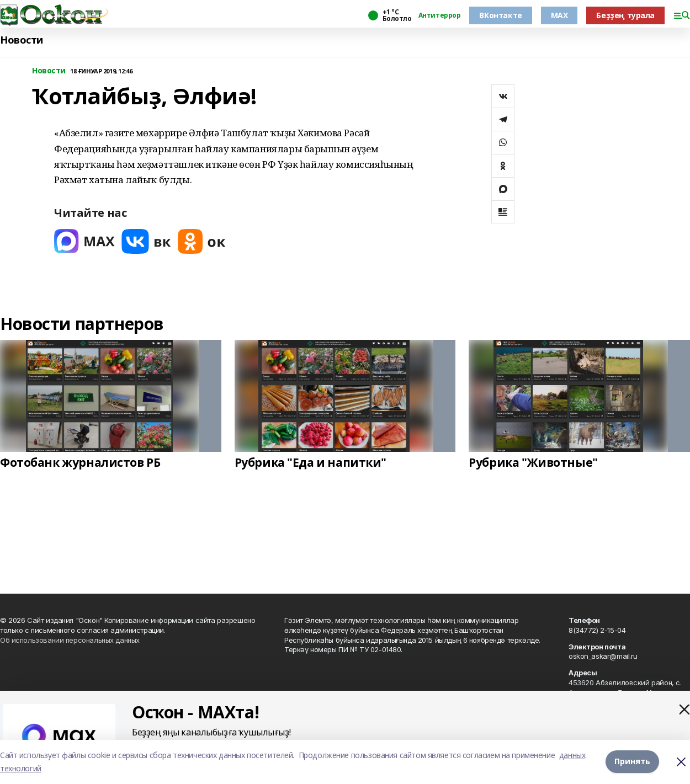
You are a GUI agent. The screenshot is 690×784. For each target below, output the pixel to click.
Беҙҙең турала (625, 15)
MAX (559, 15)
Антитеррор (440, 15)
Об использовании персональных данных (70, 640)
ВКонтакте (500, 15)
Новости (22, 40)
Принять (632, 762)
